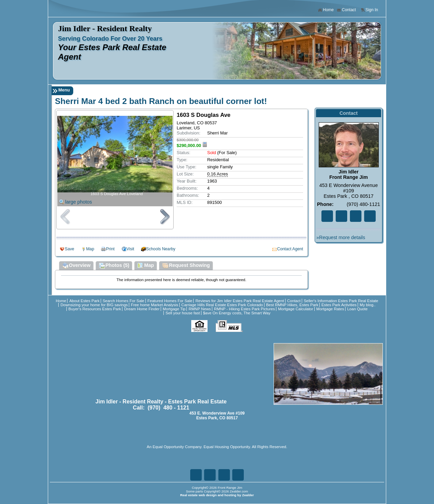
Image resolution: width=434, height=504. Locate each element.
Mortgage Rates (330, 309)
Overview (76, 266)
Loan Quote (357, 309)
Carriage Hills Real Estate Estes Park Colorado (222, 305)
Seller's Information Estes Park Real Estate (341, 301)
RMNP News (200, 309)
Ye (370, 216)
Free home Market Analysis (155, 305)
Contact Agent (290, 249)
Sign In (369, 10)
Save (70, 249)
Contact (346, 10)
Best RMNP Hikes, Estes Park (292, 305)
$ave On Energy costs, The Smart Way (237, 313)
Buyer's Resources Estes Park (95, 309)
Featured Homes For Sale (170, 301)
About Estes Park (84, 301)
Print (110, 249)
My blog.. (368, 305)
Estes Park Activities (339, 305)
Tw (341, 216)
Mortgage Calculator (296, 309)
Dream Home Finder (142, 309)
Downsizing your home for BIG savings (94, 305)
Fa (327, 216)
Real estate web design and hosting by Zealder (217, 495)
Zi (356, 216)
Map (90, 249)
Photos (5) (114, 266)
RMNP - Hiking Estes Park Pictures (244, 309)
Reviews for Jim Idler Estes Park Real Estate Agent (240, 301)
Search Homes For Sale (124, 301)
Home (326, 10)
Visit (130, 249)
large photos (78, 202)
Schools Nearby (161, 249)
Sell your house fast (183, 313)
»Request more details (341, 237)
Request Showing (186, 266)
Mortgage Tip (174, 309)
